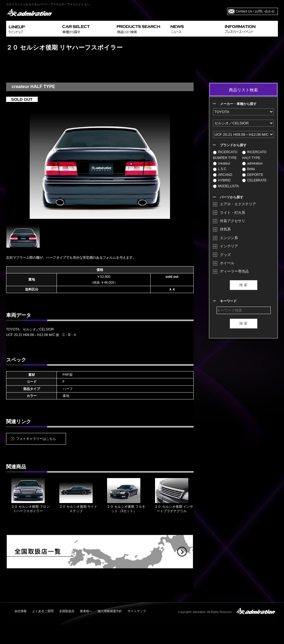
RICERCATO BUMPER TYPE (225, 155)
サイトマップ (137, 611)
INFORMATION (250, 29)
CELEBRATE (254, 180)
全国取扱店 (67, 611)
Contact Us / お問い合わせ (255, 11)
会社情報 (21, 611)
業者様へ (86, 611)
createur (222, 163)
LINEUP (33, 29)
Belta (248, 169)
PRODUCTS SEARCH (141, 29)
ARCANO (223, 175)
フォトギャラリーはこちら (36, 439)
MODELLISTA (226, 186)
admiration (252, 163)
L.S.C (220, 169)
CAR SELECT (87, 29)
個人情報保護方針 (110, 611)
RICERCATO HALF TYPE (254, 155)
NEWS (195, 29)
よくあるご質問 (43, 611)
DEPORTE (253, 175)
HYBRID (222, 180)
